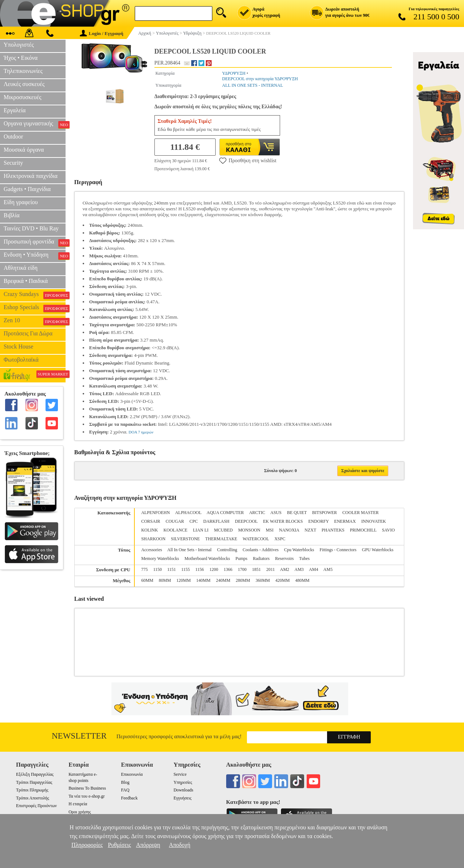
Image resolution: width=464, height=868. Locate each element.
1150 (158, 569)
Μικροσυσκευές (23, 97)
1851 (256, 569)
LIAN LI (201, 530)
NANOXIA (289, 530)
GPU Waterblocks (378, 550)
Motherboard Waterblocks (207, 558)
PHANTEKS (333, 530)
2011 (271, 569)
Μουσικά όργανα (24, 150)
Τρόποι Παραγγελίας (34, 782)
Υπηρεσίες (183, 782)
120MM (183, 580)
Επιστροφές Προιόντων (36, 806)
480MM (302, 580)
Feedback (129, 798)
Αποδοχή (180, 845)
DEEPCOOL (246, 521)
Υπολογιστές (19, 45)
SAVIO (388, 530)
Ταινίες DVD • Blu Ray (31, 228)
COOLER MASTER (361, 513)
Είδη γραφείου (21, 202)
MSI (270, 530)
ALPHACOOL (188, 513)
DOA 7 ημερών (141, 432)
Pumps (242, 558)
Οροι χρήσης (80, 812)
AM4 (313, 569)
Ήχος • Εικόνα (21, 58)
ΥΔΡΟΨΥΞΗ (234, 73)
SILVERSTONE (185, 539)
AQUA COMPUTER (225, 513)
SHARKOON (154, 539)
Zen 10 (35, 321)
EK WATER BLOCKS (283, 521)
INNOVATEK (374, 521)
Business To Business (87, 788)
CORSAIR (151, 521)
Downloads (184, 790)
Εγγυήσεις (183, 798)
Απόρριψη (148, 845)
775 (145, 569)
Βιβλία (12, 215)
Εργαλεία (15, 110)
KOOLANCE (176, 530)
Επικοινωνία (132, 774)
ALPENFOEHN (156, 513)
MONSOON (249, 530)
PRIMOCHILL (363, 530)
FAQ (125, 790)
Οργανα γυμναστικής (35, 124)
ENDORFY (318, 521)
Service (180, 774)
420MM (282, 580)
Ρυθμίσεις (119, 845)
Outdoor (13, 137)
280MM (243, 580)
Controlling (227, 550)
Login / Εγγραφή (102, 33)
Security (13, 163)
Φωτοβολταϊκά (21, 360)
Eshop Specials (35, 308)
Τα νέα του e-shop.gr (86, 796)
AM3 (299, 569)
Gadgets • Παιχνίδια (27, 189)
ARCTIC (257, 513)
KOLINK (150, 530)
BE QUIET (297, 513)
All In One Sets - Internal (189, 550)
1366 (228, 569)
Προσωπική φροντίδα (35, 242)
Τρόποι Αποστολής (33, 798)
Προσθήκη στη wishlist (248, 160)
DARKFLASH (216, 521)
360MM (263, 580)
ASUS (276, 513)
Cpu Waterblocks (299, 550)
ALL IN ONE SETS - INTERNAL (253, 85)
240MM (223, 580)
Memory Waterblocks (160, 558)
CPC (194, 521)
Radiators (261, 558)
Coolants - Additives (261, 550)
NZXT (310, 530)
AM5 (328, 569)
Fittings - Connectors (338, 550)
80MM (165, 580)
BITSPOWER (325, 513)
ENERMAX (345, 521)
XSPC (280, 539)
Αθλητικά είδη (21, 268)
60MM (147, 580)
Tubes (304, 558)
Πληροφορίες (87, 845)
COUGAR (175, 521)
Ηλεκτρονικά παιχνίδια (31, 176)
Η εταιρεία (78, 804)
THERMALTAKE (221, 539)
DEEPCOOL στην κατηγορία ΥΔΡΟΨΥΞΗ (260, 79)
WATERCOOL (256, 539)
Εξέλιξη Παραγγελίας (35, 774)
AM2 (285, 569)
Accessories (152, 550)
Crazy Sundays (35, 295)
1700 (242, 569)
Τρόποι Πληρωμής (32, 790)
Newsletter (79, 736)
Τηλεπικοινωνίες (23, 71)
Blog (125, 782)
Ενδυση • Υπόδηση (35, 256)
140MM (203, 580)
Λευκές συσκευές (24, 84)
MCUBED (223, 530)
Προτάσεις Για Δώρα (28, 333)
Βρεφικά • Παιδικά (26, 281)
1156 (200, 569)
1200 (214, 569)
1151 (172, 569)
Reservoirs (284, 558)
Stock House (18, 347)
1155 (186, 569)
